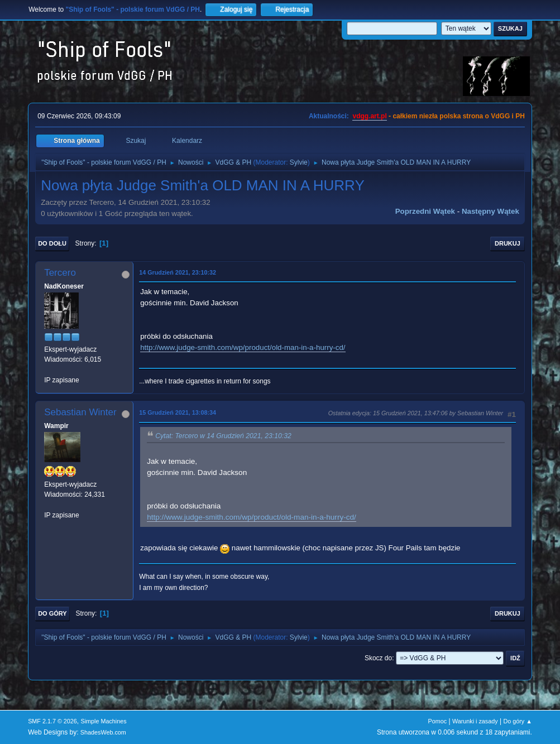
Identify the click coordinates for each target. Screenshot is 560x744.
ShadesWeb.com (103, 732)
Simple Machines (103, 721)
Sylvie (299, 162)
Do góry (52, 613)
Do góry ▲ (517, 721)
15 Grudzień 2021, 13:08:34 (178, 412)
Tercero (60, 273)
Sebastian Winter (80, 412)
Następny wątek (490, 211)
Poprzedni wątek (425, 211)
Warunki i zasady (475, 721)
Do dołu (52, 243)
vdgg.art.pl (369, 116)
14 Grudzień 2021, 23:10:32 (178, 272)
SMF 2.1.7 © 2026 (52, 721)
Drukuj (508, 243)
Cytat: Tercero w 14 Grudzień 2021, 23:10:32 (223, 436)
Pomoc (438, 721)
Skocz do (378, 658)
